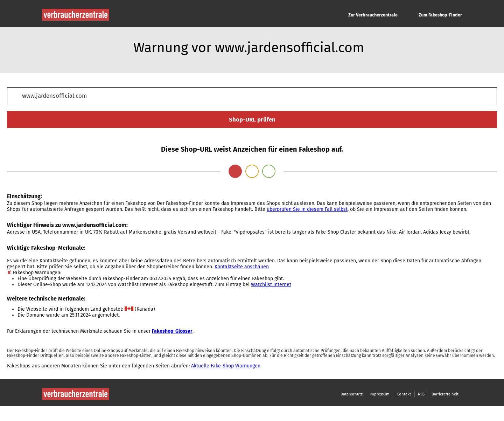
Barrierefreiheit (445, 394)
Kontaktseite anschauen (242, 267)
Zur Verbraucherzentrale (373, 15)
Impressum (380, 394)
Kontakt (404, 394)
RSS (421, 394)
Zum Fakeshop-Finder (440, 15)
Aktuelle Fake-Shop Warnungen (226, 366)
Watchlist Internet (271, 285)
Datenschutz (352, 394)
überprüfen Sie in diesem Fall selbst (307, 209)
